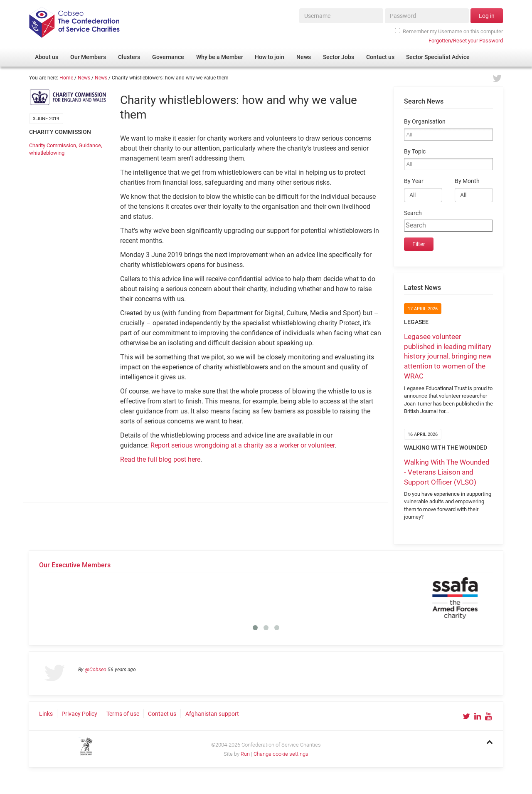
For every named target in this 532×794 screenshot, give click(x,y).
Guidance (90, 145)
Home (66, 78)
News (84, 78)
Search (413, 213)
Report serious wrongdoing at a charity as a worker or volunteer (243, 445)
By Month (467, 181)
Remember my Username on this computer (449, 31)
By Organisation (425, 122)
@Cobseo (96, 670)
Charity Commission (53, 145)
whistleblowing (47, 153)
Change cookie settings (281, 754)
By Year (414, 181)
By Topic (415, 152)
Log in (487, 16)
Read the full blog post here (160, 459)
